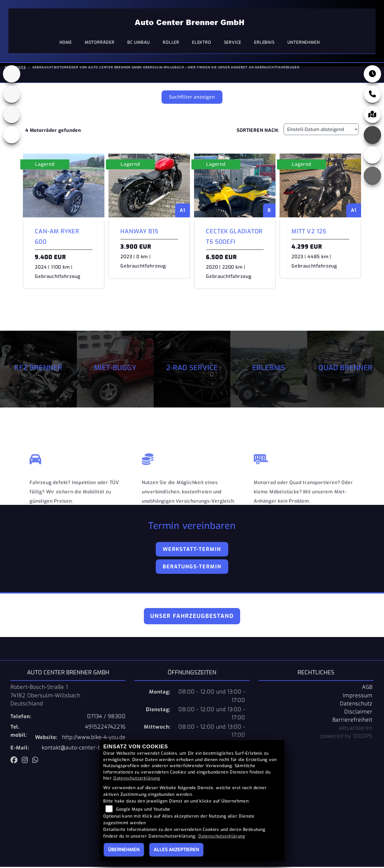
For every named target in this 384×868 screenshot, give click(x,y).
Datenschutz (356, 705)
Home (66, 43)
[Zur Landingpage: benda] (12, 116)
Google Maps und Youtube (143, 809)
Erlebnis (264, 43)
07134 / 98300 (106, 718)
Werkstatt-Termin (192, 550)
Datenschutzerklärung (137, 778)
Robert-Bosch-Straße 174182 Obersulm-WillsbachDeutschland (45, 696)
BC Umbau (139, 43)
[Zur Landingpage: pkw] (12, 75)
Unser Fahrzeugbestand (192, 617)
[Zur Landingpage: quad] (12, 95)
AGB (367, 688)
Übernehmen (124, 850)
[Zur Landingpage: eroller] (12, 136)
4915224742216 (105, 728)
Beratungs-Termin (192, 568)
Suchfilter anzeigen (192, 98)
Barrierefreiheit (352, 721)
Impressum (358, 697)
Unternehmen (304, 43)
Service (233, 43)
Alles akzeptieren (176, 850)
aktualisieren (356, 729)
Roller (171, 43)
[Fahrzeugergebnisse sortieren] (321, 130)
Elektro (202, 43)
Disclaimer (358, 713)
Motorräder (100, 43)
